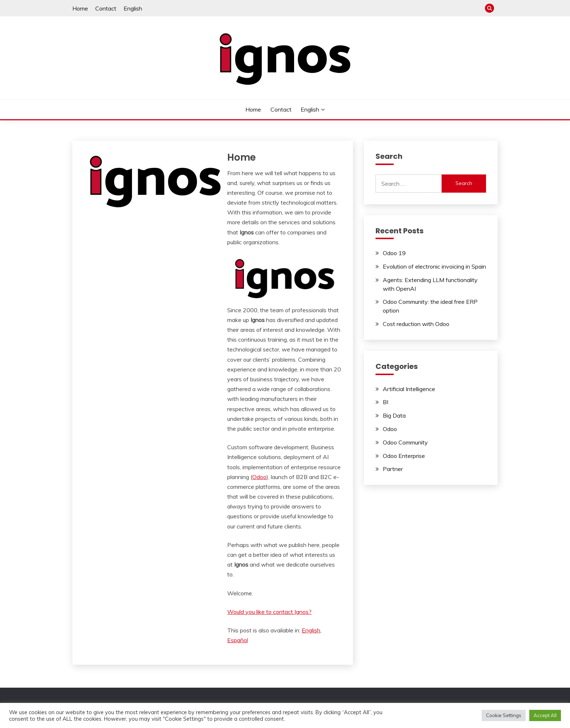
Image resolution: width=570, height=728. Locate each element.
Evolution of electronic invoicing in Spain (434, 266)
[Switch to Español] (238, 640)
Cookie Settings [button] (504, 715)
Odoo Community (405, 442)
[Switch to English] (311, 630)
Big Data (394, 415)
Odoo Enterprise (404, 456)
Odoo (259, 477)
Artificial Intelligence (409, 389)
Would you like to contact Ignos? (269, 612)
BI (386, 402)
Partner (393, 469)
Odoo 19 (394, 253)
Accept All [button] (545, 715)
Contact (106, 8)
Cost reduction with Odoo (416, 324)
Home (80, 8)
